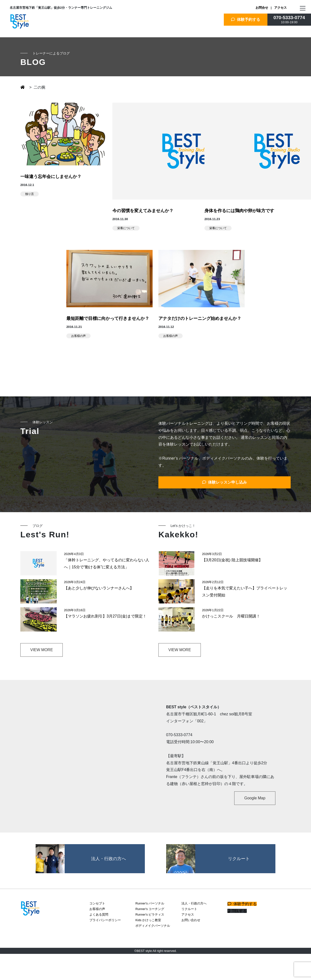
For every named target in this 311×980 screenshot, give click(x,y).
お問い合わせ (191, 920)
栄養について (126, 228)
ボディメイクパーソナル (153, 926)
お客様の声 (78, 336)
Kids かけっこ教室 (148, 920)
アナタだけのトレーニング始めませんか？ (200, 318)
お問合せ (262, 8)
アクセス (280, 8)
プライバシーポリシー (105, 920)
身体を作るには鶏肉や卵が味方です (239, 211)
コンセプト (97, 903)
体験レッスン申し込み (225, 482)
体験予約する (246, 19)
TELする (237, 911)
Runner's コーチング (150, 909)
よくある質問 (99, 914)
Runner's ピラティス (150, 914)
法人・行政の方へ (194, 903)
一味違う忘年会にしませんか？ (51, 177)
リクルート (189, 909)
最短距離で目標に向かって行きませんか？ (108, 318)
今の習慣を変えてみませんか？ (143, 211)
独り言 (30, 194)
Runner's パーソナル (150, 903)
